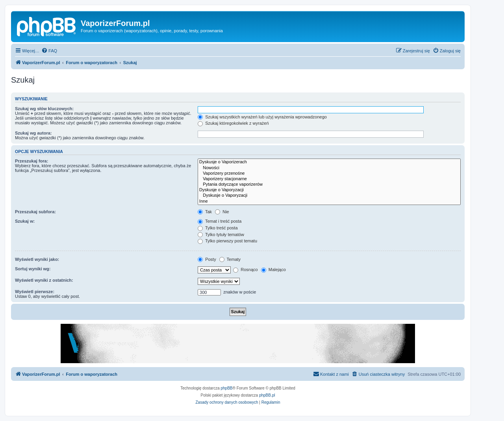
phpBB (227, 388)
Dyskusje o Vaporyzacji (329, 190)
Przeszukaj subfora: (35, 212)
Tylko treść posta (218, 228)
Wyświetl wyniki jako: (37, 259)
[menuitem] (49, 51)
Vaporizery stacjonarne (329, 179)
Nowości (329, 168)
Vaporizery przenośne (329, 174)
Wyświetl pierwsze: (35, 292)
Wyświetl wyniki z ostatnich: (44, 280)
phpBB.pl (267, 395)
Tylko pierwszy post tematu (227, 241)
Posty (207, 259)
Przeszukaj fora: (31, 161)
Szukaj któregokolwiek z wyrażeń (233, 123)
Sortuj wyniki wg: (33, 269)
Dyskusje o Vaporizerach (329, 162)
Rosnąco (245, 270)
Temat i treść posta (220, 221)
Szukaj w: (25, 221)
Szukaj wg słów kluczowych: (44, 109)
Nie (222, 212)
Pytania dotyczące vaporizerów (329, 185)
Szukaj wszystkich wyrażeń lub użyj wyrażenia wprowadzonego (262, 117)
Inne (329, 201)
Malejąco (273, 270)
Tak (205, 212)
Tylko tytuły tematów (221, 235)
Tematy (230, 259)
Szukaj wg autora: (33, 133)
